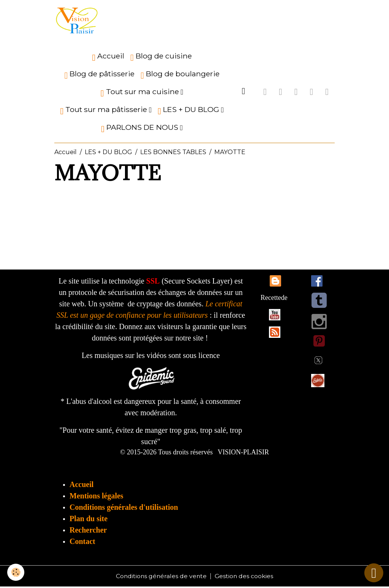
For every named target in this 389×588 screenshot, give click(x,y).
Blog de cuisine (161, 58)
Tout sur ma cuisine (141, 94)
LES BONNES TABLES (173, 153)
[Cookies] (16, 572)
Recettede (274, 299)
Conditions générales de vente (161, 577)
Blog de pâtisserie (99, 76)
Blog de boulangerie (180, 76)
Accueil (108, 58)
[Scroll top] (374, 573)
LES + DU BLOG (189, 111)
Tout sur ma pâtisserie (104, 111)
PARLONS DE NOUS (141, 129)
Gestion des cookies (245, 577)
